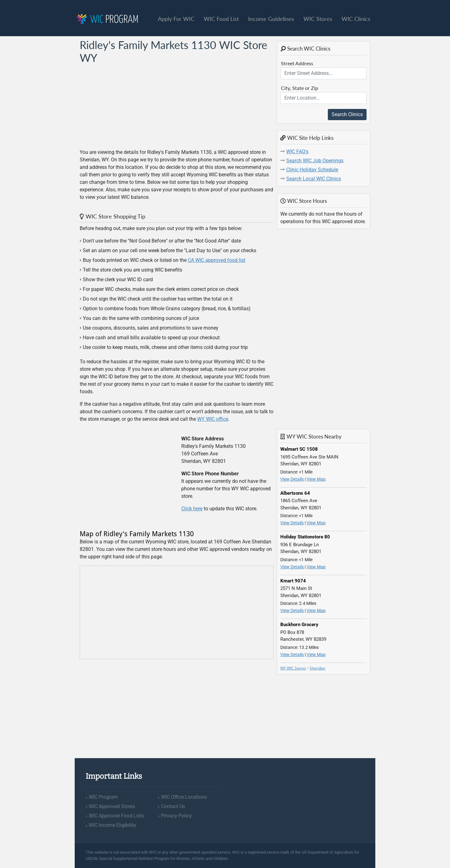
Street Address (297, 63)
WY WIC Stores (293, 668)
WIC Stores (318, 19)
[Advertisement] (127, 106)
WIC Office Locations (184, 797)
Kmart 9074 (293, 581)
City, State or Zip (300, 88)
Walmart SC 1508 (299, 449)
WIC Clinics (356, 19)
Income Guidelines (271, 19)
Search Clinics (347, 114)
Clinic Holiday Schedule (312, 170)
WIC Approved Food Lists (116, 816)
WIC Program (103, 797)
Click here (192, 509)
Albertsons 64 (295, 493)
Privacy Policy (176, 816)
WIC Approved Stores (112, 806)
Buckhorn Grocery (299, 625)
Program (107, 20)
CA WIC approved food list (217, 260)
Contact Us (173, 806)
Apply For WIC (176, 19)
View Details (292, 479)
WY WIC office (213, 419)
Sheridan (317, 668)
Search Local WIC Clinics (314, 179)
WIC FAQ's (297, 152)
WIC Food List (221, 19)
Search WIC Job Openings (315, 161)
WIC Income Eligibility (112, 825)
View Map (316, 479)
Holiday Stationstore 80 (305, 537)
